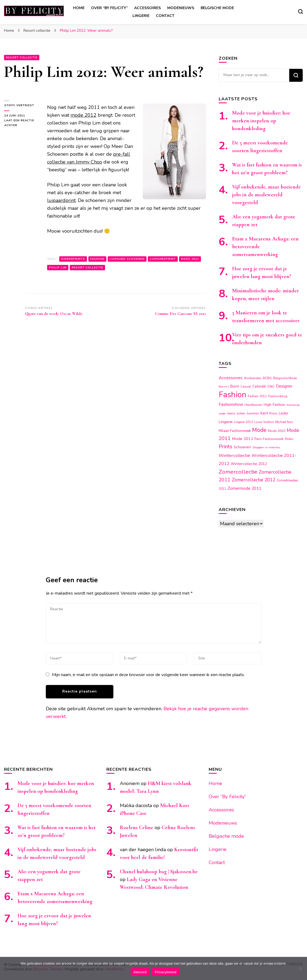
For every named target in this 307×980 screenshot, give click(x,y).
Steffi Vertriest (19, 105)
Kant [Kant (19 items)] (264, 413)
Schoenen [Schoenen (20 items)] (242, 447)
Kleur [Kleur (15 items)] (273, 413)
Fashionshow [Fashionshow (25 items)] (231, 404)
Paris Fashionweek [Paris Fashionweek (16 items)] (269, 439)
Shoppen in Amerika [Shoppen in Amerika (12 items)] (266, 447)
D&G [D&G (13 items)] (271, 387)
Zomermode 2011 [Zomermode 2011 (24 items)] (244, 488)
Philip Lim (58, 268)
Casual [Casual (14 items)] (246, 386)
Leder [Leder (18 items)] (284, 413)
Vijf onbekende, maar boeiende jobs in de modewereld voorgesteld (266, 195)
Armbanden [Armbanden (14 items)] (253, 378)
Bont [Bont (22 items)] (235, 386)
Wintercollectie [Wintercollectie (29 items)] (234, 455)
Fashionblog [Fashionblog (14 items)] (278, 396)
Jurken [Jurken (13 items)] (241, 413)
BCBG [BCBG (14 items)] (267, 378)
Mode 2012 (190, 259)
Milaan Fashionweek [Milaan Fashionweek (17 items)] (235, 431)
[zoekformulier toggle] (301, 12)
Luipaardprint (163, 259)
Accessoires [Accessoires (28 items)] (231, 378)
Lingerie (141, 16)
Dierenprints (73, 259)
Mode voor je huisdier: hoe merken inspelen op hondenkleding (261, 121)
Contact (165, 16)
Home (79, 8)
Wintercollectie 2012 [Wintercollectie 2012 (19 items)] (249, 464)
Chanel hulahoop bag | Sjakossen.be (159, 872)
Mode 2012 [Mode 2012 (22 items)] (243, 439)
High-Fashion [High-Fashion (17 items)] (274, 405)
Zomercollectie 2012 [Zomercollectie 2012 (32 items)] (254, 480)
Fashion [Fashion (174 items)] (233, 395)
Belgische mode (217, 8)
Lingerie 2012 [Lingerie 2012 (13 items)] (243, 422)
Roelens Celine (137, 828)
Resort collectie (22, 58)
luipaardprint (61, 200)
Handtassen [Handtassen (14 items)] (253, 405)
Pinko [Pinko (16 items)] (289, 439)
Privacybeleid (165, 972)
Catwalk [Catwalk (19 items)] (259, 386)
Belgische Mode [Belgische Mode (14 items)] (285, 378)
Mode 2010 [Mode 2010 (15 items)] (277, 431)
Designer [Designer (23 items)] (284, 386)
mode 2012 (83, 115)
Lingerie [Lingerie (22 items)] (226, 422)
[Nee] (300, 968)
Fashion (97, 259)
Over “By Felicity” (109, 8)
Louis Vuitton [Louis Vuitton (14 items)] (264, 422)
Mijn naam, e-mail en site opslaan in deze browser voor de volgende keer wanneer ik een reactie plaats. (148, 675)
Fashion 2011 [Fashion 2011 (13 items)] (257, 396)
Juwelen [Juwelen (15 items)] (253, 413)
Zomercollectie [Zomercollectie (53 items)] (238, 472)
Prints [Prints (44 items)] (226, 447)
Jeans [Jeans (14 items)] (231, 413)
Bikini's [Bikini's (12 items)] (224, 387)
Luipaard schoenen (127, 259)
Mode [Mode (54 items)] (259, 430)
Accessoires (147, 8)
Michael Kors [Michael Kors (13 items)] (284, 422)
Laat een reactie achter (19, 123)
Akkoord (140, 972)
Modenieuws (181, 8)
